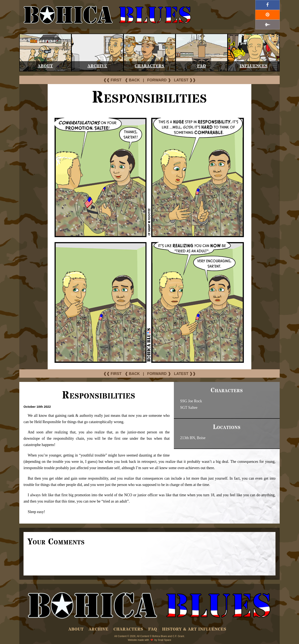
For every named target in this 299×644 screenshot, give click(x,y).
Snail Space (164, 640)
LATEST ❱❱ (185, 80)
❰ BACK (132, 80)
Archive (97, 66)
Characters (149, 66)
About (45, 66)
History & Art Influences (194, 629)
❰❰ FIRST (112, 80)
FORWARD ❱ (159, 80)
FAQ (202, 66)
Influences (254, 66)
